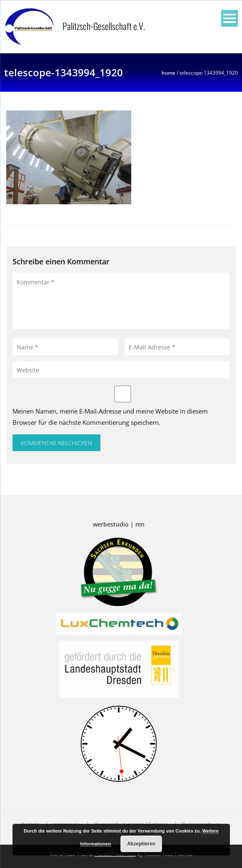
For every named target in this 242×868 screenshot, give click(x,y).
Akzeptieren (141, 844)
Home (168, 73)
